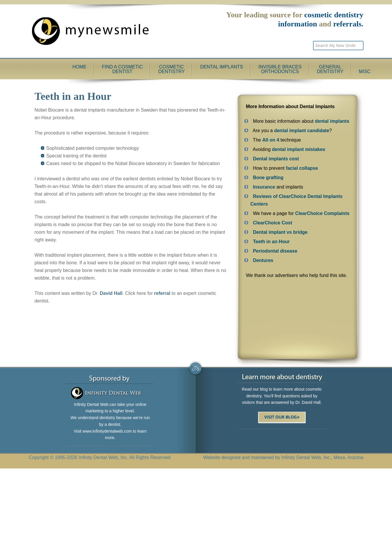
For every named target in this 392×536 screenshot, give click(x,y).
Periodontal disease (275, 251)
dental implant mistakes (298, 149)
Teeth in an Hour (271, 242)
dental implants (332, 121)
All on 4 (271, 140)
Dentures (263, 260)
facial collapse (302, 168)
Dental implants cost (276, 159)
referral (162, 293)
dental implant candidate (302, 131)
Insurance (264, 187)
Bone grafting (268, 178)
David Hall (111, 293)
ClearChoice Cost (272, 223)
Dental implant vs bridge (280, 232)
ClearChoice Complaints (322, 213)
